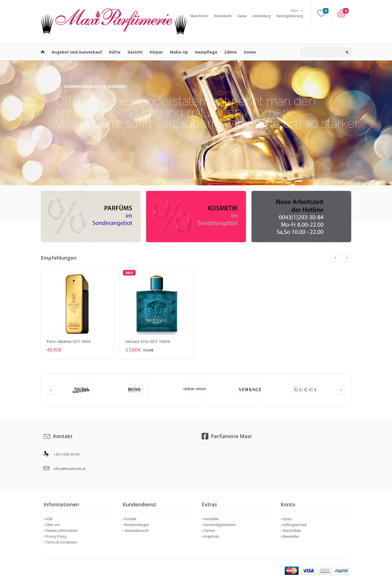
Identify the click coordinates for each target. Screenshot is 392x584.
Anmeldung (262, 16)
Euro (295, 10)
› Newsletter (290, 536)
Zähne (231, 52)
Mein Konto (199, 16)
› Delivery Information (61, 531)
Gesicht (135, 52)
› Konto (286, 519)
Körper (156, 52)
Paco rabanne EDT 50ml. (69, 341)
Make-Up (179, 52)
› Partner (208, 531)
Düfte (115, 52)
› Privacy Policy (55, 536)
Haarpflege (206, 52)
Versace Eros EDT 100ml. (148, 341)
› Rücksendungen (136, 525)
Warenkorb (223, 16)
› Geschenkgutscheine (219, 525)
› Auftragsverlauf (294, 525)
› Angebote (210, 536)
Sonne (250, 52)
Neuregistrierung (290, 16)
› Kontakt (129, 519)
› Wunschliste (291, 531)
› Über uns (52, 525)
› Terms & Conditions (60, 542)
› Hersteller (210, 519)
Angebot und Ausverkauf (77, 52)
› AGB (48, 519)
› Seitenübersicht (136, 531)
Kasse (242, 16)
